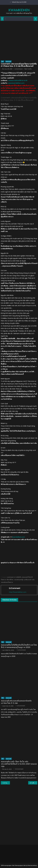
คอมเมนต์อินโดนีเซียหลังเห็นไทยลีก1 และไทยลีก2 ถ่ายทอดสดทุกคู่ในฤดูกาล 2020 (19, 646)
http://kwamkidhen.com (18, 592)
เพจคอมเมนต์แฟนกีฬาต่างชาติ (18, 80)
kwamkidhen (19, 10)
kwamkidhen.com (19, 537)
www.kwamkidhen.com (16, 83)
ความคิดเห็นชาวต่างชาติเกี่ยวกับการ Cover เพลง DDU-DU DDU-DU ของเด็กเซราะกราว (34, 783)
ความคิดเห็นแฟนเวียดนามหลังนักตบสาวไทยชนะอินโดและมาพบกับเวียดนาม (7, 783)
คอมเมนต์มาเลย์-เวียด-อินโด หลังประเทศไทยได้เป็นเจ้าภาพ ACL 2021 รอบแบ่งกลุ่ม (19, 764)
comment (10, 577)
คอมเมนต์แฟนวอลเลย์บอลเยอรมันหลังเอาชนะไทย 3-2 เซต (16, 702)
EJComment (18, 69)
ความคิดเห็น (18, 577)
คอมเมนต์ (8, 61)
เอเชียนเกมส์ (28, 580)
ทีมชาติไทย (10, 580)
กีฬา (3, 61)
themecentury (32, 865)
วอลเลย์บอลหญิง (19, 580)
